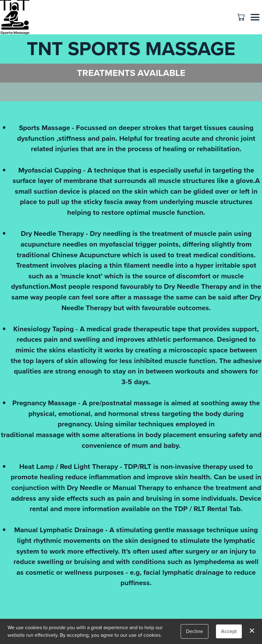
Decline (195, 631)
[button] (242, 17)
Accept (229, 631)
